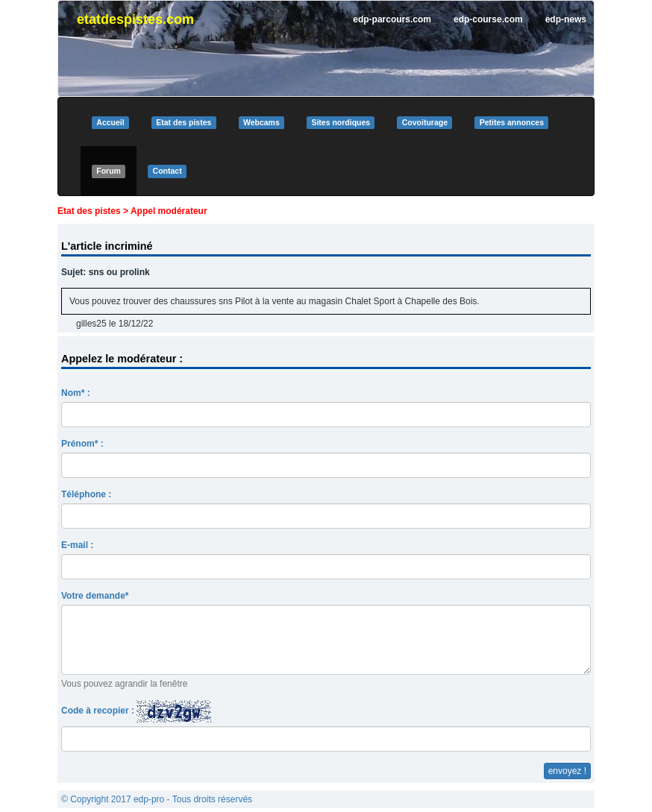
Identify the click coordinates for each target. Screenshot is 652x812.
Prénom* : (82, 444)
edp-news (566, 19)
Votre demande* (95, 596)
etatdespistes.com (135, 19)
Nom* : (76, 393)
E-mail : (77, 545)
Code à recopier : (136, 711)
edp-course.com (488, 19)
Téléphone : (86, 494)
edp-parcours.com (392, 19)
